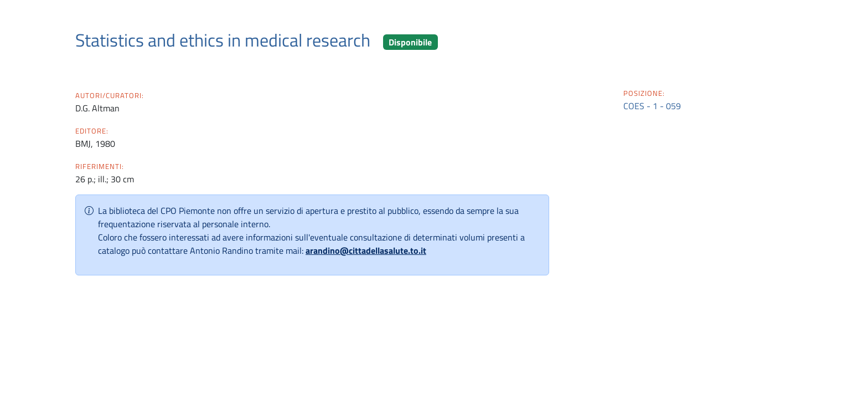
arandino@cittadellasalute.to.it (366, 250)
